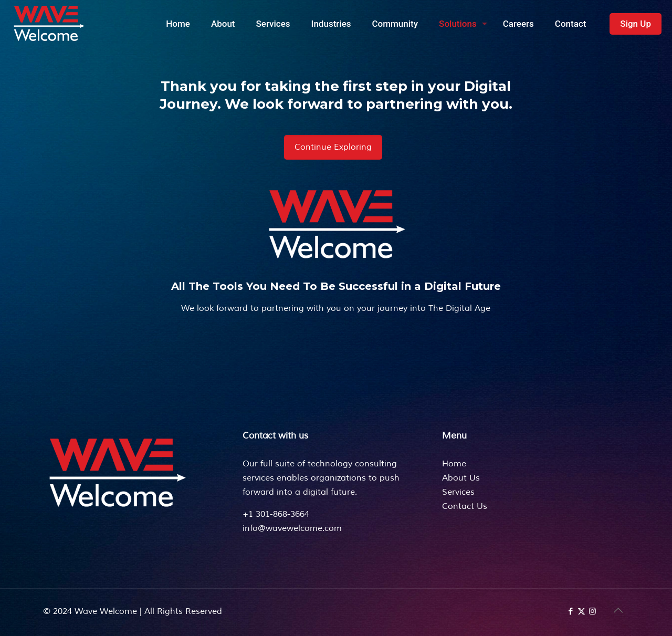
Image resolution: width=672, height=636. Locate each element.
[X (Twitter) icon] (581, 612)
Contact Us (465, 506)
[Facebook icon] (570, 612)
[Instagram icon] (592, 612)
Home (454, 464)
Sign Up (636, 24)
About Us (461, 478)
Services (458, 492)
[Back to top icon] (618, 611)
